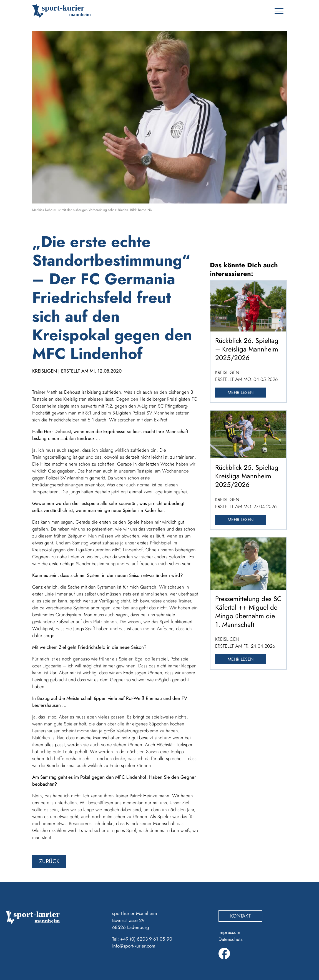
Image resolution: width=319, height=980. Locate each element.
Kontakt (240, 916)
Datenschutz (231, 939)
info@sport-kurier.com (134, 946)
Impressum (229, 932)
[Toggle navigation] (279, 11)
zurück (49, 861)
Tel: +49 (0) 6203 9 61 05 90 (142, 939)
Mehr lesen (241, 392)
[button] (12, 968)
